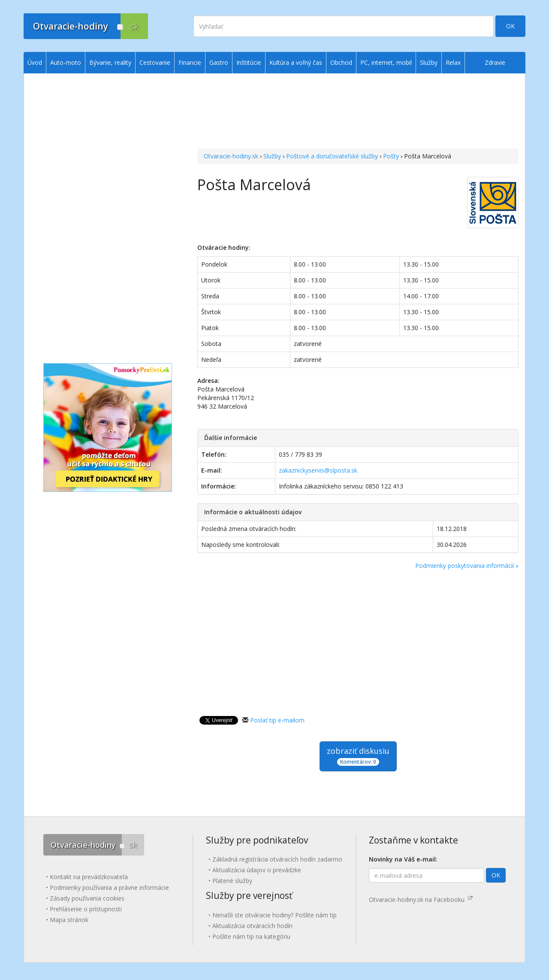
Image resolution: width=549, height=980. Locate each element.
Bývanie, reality (110, 62)
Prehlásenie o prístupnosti (86, 909)
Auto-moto (66, 62)
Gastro (219, 62)
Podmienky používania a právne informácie (109, 887)
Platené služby (232, 881)
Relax (453, 62)
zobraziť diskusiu (358, 756)
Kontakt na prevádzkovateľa (89, 877)
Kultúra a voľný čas (296, 62)
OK (510, 26)
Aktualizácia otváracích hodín (252, 926)
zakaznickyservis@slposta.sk (318, 470)
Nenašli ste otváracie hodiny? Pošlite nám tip (274, 915)
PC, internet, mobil (386, 62)
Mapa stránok (69, 920)
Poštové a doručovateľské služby (332, 156)
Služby (272, 156)
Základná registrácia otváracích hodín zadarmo (277, 859)
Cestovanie (155, 62)
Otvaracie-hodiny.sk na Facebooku (421, 900)
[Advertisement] (358, 112)
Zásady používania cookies (87, 898)
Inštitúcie (249, 62)
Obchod (341, 62)
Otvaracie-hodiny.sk (231, 156)
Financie (190, 62)
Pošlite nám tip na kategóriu (251, 936)
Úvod (35, 62)
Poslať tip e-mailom (277, 720)
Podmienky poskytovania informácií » (467, 566)
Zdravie (495, 62)
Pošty (391, 156)
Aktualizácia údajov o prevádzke (257, 870)
